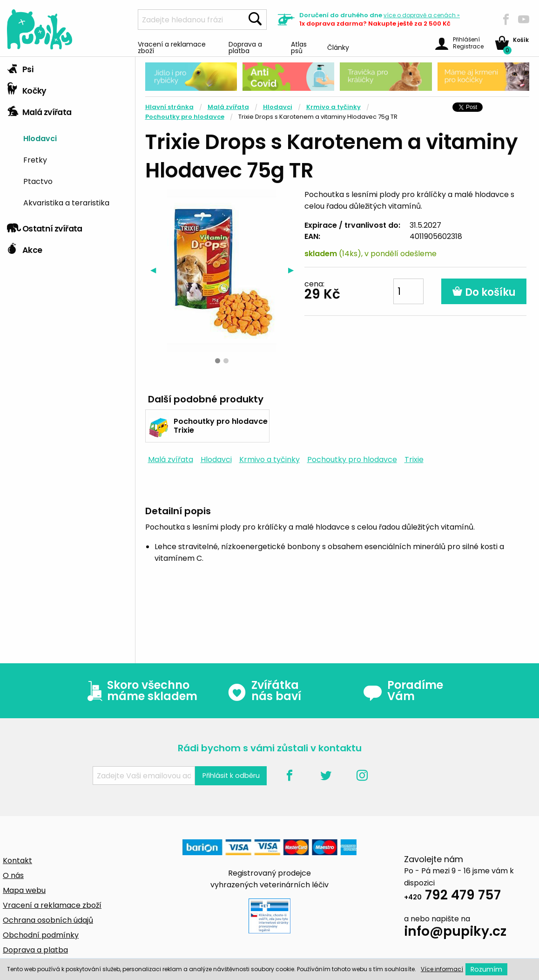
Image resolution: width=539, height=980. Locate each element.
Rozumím (486, 969)
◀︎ (156, 270)
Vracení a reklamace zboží (172, 47)
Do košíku (484, 292)
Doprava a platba (245, 47)
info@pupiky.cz (455, 933)
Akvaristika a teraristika (66, 202)
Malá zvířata (39, 110)
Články (338, 47)
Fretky (35, 159)
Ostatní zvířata (45, 226)
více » (422, 15)
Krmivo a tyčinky (334, 107)
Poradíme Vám (403, 691)
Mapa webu (24, 890)
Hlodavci (40, 138)
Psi (20, 67)
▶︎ (293, 270)
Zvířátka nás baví (264, 691)
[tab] (67, 68)
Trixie (414, 459)
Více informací (442, 969)
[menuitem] (76, 138)
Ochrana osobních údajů (48, 920)
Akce (24, 248)
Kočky (27, 88)
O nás (13, 875)
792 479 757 (452, 896)
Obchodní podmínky (41, 935)
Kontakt (17, 861)
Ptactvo (38, 181)
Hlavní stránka (169, 107)
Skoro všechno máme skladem (140, 691)
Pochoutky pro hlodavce (185, 117)
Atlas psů (299, 47)
